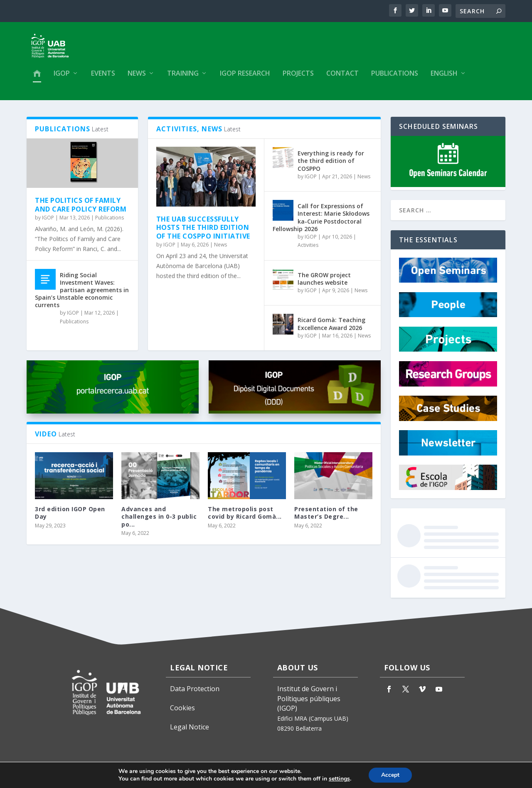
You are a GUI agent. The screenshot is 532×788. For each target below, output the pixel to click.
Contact (342, 78)
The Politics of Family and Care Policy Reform (81, 208)
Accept (390, 775)
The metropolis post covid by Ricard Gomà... (245, 516)
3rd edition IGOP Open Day (70, 516)
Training (183, 78)
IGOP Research (245, 78)
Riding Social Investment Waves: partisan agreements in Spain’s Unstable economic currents (82, 293)
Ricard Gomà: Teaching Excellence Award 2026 (331, 327)
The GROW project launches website (324, 282)
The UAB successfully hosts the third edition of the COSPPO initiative (203, 231)
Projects (298, 78)
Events (103, 78)
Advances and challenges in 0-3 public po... (159, 520)
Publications (395, 78)
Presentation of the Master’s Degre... (326, 516)
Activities (308, 249)
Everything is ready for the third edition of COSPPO (331, 164)
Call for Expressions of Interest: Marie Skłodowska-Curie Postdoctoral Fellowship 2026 (321, 221)
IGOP (62, 78)
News (137, 78)
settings (339, 779)
